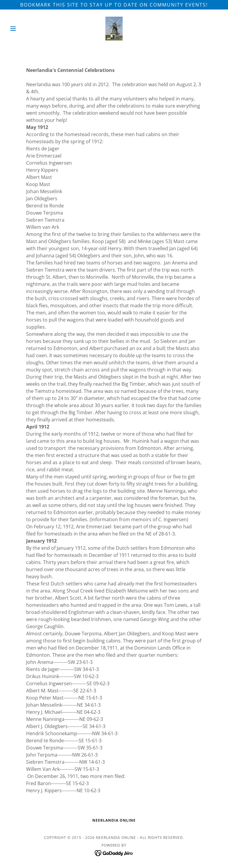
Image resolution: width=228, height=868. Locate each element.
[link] (114, 29)
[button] (23, 29)
